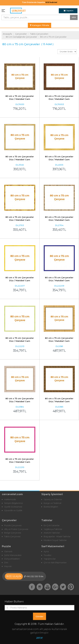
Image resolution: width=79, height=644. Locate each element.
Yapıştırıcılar (50, 559)
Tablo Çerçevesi (12, 536)
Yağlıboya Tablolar (53, 529)
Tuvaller (48, 555)
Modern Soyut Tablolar (55, 540)
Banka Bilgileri (51, 507)
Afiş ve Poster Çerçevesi (16, 529)
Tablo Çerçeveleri (39, 34)
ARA (74, 17)
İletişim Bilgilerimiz (14, 503)
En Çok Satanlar (52, 525)
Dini (6, 562)
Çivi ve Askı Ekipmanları (55, 562)
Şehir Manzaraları (13, 555)
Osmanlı (8, 551)
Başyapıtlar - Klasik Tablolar (57, 536)
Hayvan (8, 566)
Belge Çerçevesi (13, 533)
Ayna (46, 551)
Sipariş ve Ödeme (53, 499)
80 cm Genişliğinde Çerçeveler (21, 37)
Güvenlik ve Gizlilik (13, 510)
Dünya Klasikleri (12, 559)
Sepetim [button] (68, 11)
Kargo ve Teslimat (53, 503)
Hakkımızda (10, 499)
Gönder (39, 616)
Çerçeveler (21, 34)
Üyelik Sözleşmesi (13, 507)
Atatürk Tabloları (52, 533)
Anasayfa (7, 34)
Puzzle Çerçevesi (13, 525)
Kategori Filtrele (39, 25)
